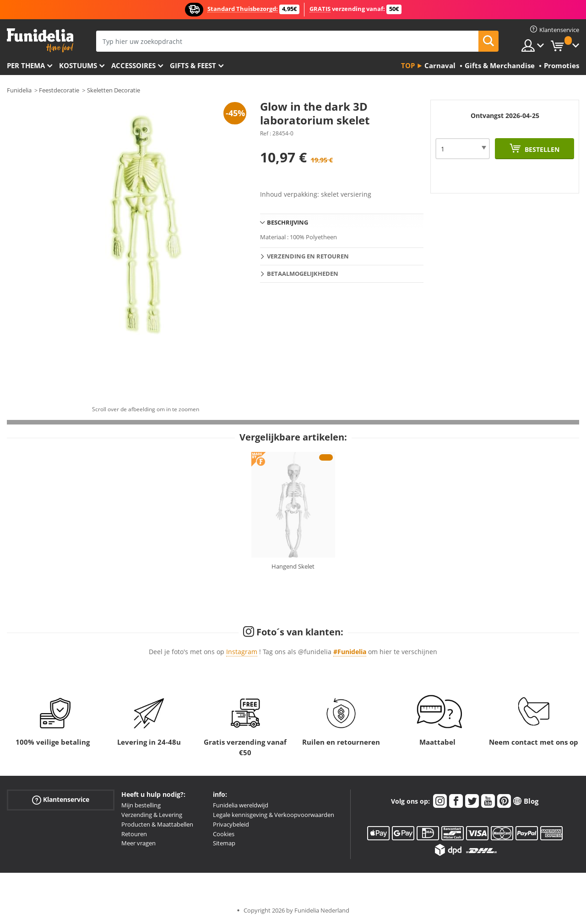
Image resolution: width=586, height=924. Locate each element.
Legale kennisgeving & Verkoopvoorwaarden (274, 815)
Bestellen (541, 149)
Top (408, 65)
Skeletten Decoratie (114, 90)
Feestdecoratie (59, 90)
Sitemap (224, 843)
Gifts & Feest (193, 65)
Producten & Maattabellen (157, 824)
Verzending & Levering (152, 815)
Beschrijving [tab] (288, 222)
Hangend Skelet (293, 566)
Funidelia (19, 90)
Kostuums (78, 65)
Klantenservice (61, 800)
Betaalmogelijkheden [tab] (303, 274)
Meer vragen (138, 843)
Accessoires (133, 65)
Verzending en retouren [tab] (308, 256)
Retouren (134, 834)
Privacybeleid (231, 824)
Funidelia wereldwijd (241, 805)
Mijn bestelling (141, 805)
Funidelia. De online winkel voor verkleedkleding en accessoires (40, 40)
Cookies (224, 834)
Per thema (26, 65)
